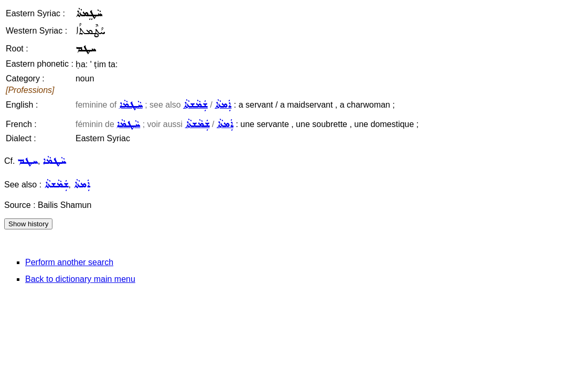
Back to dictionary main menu (80, 279)
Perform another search (69, 262)
